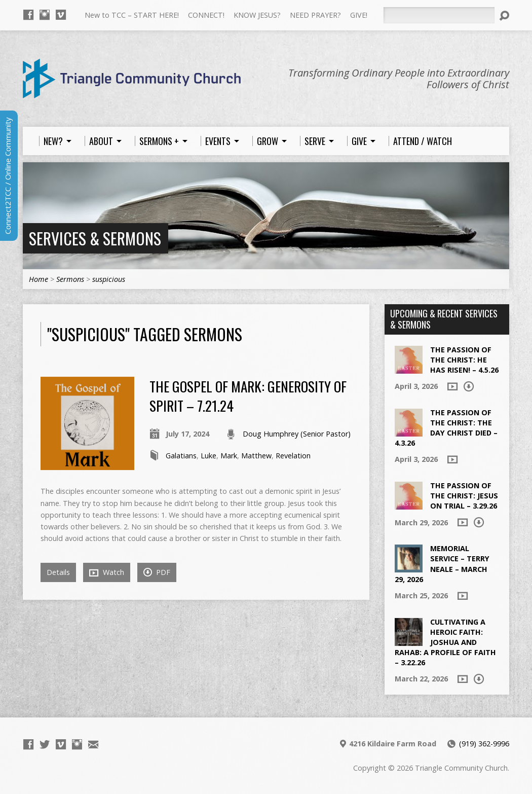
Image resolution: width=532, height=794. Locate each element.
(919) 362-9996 (484, 744)
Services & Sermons (95, 238)
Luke (208, 456)
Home (39, 279)
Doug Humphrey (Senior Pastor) (297, 434)
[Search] (439, 15)
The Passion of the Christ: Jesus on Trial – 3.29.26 (464, 496)
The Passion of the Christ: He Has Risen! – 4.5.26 (464, 360)
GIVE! (359, 15)
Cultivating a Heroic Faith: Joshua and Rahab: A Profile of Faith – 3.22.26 (445, 642)
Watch (107, 572)
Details (58, 572)
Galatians (181, 456)
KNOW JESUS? (257, 15)
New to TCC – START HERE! (132, 15)
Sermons (70, 279)
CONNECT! (206, 15)
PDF (157, 572)
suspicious (109, 279)
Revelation (293, 456)
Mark (229, 456)
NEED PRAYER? (315, 15)
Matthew (256, 456)
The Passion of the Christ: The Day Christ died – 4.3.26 (446, 428)
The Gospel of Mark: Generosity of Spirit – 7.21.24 (248, 396)
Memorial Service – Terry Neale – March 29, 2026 (442, 564)
